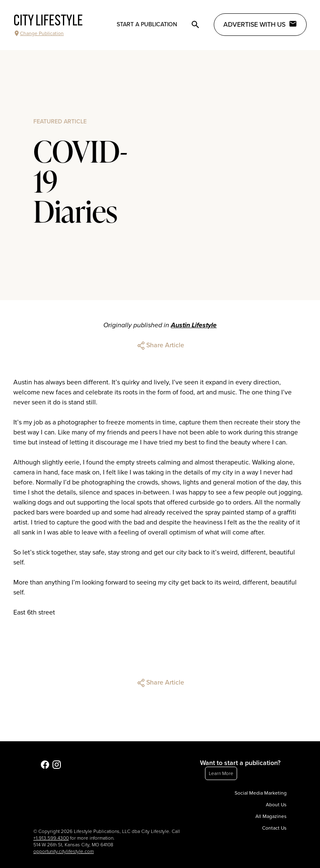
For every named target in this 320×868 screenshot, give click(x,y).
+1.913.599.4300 (51, 838)
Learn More (221, 773)
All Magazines (271, 816)
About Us (276, 805)
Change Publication (39, 33)
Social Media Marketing (261, 793)
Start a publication (147, 24)
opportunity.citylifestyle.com (64, 851)
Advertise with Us (260, 24)
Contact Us (274, 828)
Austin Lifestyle (194, 325)
